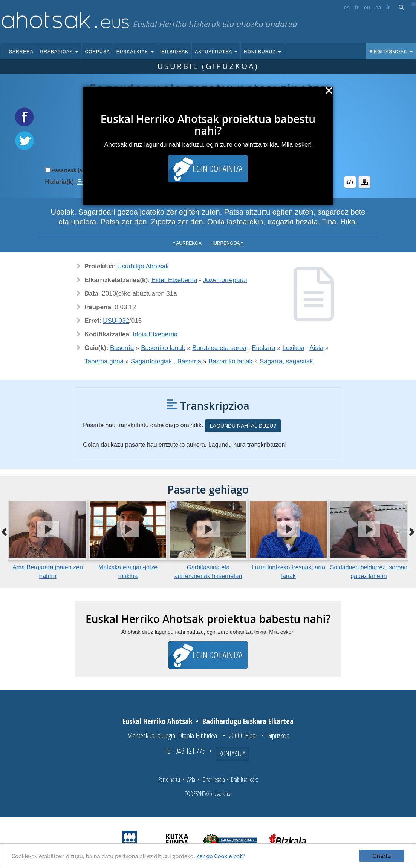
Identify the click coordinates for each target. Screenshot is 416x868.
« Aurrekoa (187, 243)
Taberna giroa (104, 361)
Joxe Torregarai (225, 280)
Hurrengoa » (227, 243)
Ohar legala (214, 779)
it (388, 8)
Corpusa (97, 52)
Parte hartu (169, 779)
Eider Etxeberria (174, 280)
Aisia (316, 348)
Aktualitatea (216, 52)
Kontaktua (232, 753)
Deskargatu (364, 182)
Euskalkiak (135, 52)
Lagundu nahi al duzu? (243, 426)
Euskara (263, 348)
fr (357, 8)
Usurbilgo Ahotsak (143, 266)
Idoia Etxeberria (155, 334)
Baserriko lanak (163, 348)
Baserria (122, 348)
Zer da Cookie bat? (221, 856)
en (367, 8)
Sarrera (21, 52)
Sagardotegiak (151, 361)
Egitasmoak (391, 52)
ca (378, 8)
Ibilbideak (174, 52)
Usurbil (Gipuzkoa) (208, 66)
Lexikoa (293, 348)
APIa (191, 779)
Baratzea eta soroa (219, 348)
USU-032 (116, 321)
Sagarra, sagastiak (286, 361)
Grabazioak (59, 52)
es (347, 8)
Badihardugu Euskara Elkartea (248, 721)
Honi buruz (262, 52)
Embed (350, 182)
